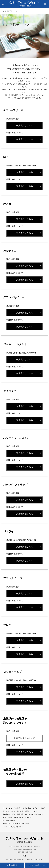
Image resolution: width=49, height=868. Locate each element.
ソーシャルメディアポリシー (13, 827)
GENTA (29, 817)
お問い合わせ (7, 817)
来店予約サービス (9, 814)
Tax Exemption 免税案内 (33, 814)
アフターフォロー (10, 811)
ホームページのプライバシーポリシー (16, 824)
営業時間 (20, 814)
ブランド (36, 808)
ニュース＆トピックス (17, 808)
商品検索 (12, 865)
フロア (43, 808)
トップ (5, 808)
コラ (28, 808)
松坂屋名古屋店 (19, 817)
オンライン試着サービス (37, 865)
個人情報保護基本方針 (10, 821)
